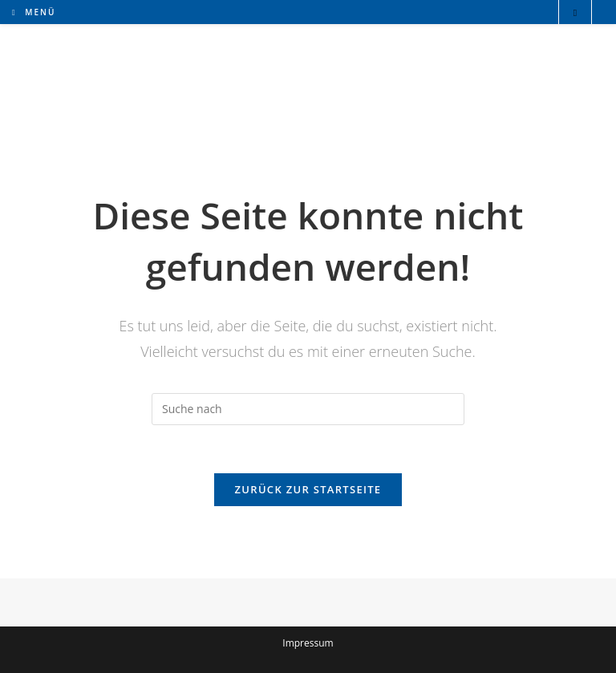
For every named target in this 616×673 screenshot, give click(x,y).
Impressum (308, 643)
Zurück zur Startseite (308, 489)
